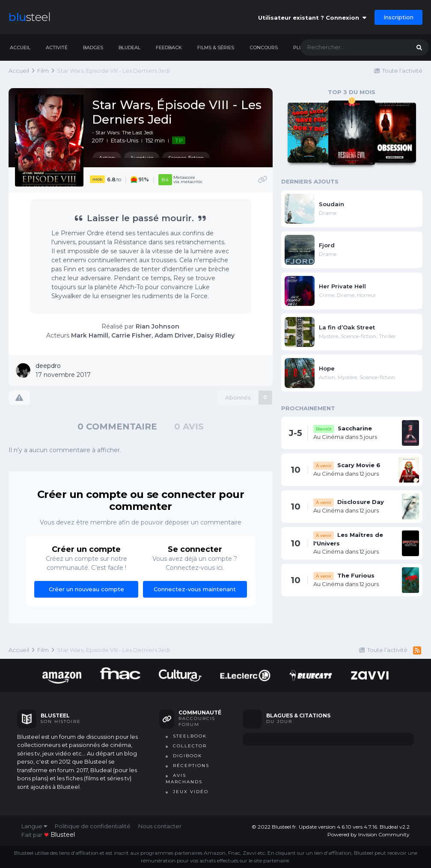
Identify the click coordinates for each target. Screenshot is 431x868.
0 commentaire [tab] (117, 427)
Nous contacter (160, 826)
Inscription (398, 17)
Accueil (20, 47)
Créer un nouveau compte (86, 589)
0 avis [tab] (189, 427)
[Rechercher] (347, 47)
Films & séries (216, 47)
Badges (93, 47)
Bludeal (129, 47)
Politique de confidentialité (93, 826)
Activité (57, 47)
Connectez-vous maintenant (195, 589)
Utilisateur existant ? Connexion (312, 18)
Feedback (169, 47)
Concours (264, 47)
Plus (299, 47)
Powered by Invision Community (369, 834)
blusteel (63, 835)
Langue (34, 826)
